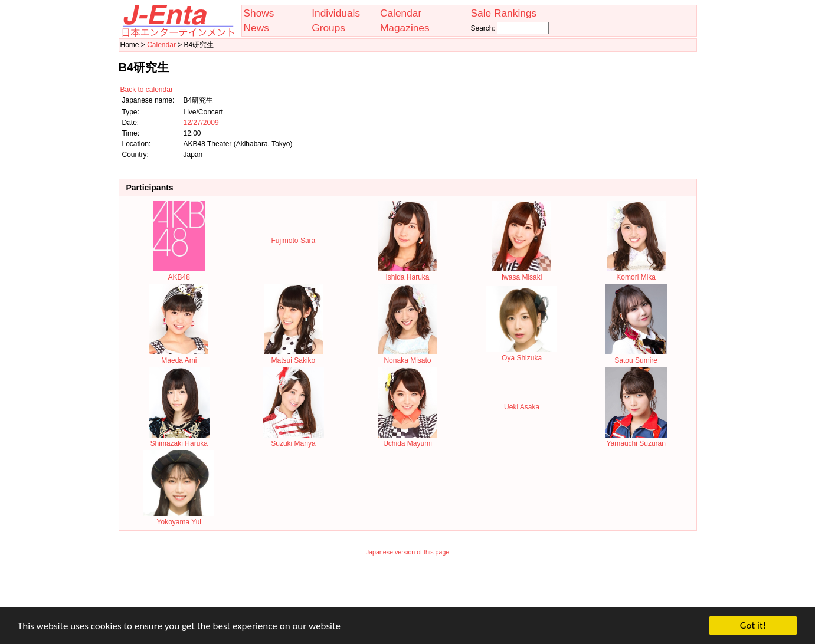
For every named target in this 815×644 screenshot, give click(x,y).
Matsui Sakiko (293, 356)
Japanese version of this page (408, 552)
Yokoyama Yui (179, 518)
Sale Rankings (503, 13)
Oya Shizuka (522, 354)
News (256, 28)
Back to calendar (147, 90)
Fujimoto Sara (294, 241)
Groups (328, 28)
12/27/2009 (201, 123)
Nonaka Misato (407, 356)
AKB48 (179, 273)
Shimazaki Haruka (179, 439)
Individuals (336, 13)
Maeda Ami (179, 356)
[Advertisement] (408, 589)
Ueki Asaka (522, 407)
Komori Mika (636, 273)
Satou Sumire (636, 356)
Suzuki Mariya (293, 439)
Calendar (401, 13)
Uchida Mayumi (407, 439)
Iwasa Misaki (522, 273)
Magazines (405, 28)
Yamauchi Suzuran (636, 439)
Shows (259, 13)
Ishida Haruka (407, 273)
